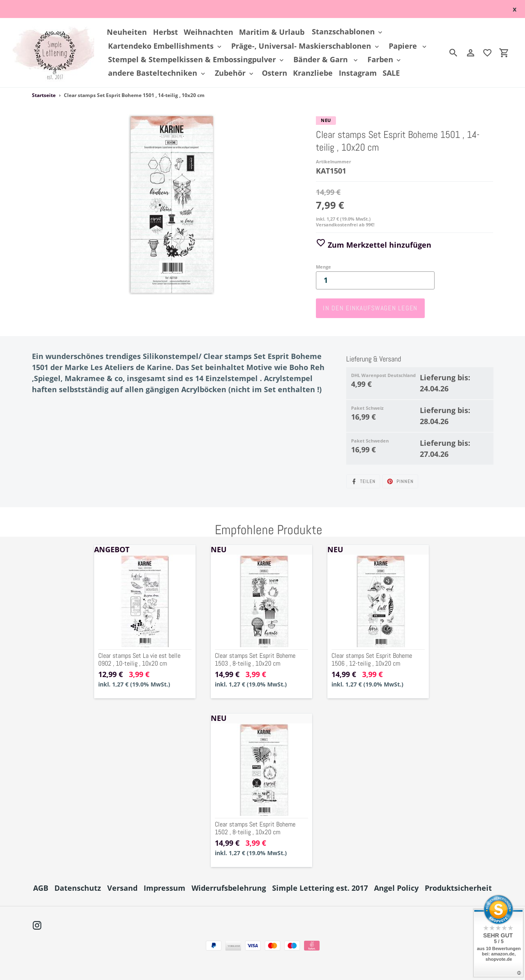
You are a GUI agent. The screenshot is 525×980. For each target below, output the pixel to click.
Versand (122, 888)
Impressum (164, 888)
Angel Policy (396, 888)
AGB (41, 888)
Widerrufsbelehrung (229, 888)
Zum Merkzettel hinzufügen (374, 245)
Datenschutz (78, 888)
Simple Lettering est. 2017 (320, 888)
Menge (323, 267)
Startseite (44, 95)
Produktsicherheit (458, 888)
